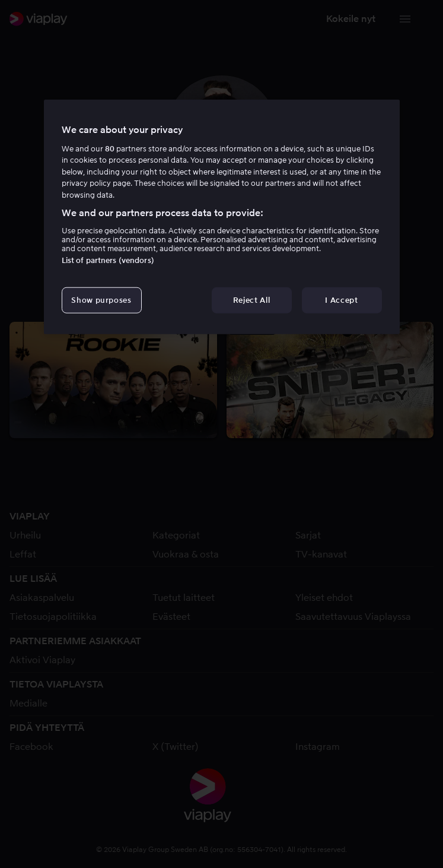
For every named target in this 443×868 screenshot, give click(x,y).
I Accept (341, 300)
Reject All (252, 300)
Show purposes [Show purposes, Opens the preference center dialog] (101, 300)
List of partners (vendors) (108, 260)
